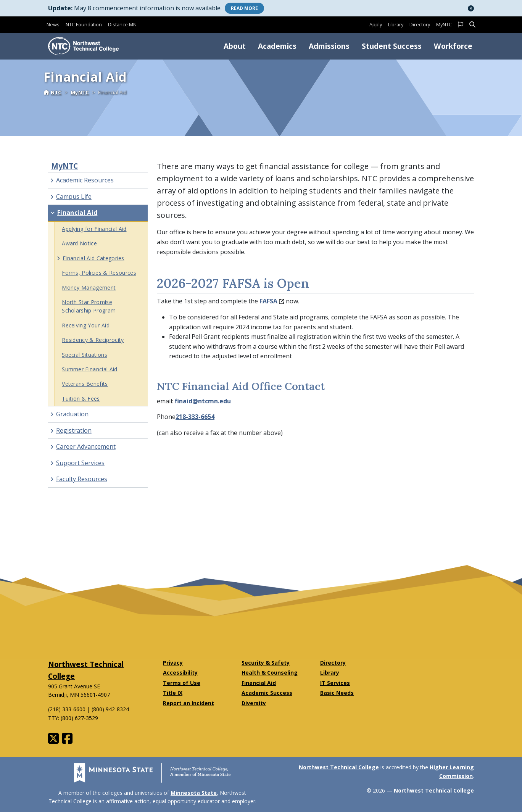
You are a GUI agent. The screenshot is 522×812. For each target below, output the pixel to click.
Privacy (173, 663)
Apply (376, 24)
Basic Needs (337, 693)
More (244, 8)
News (53, 24)
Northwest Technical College (339, 767)
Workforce (453, 46)
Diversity (254, 703)
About (235, 46)
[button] (471, 8)
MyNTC (444, 24)
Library (396, 24)
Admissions (329, 46)
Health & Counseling (270, 673)
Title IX (173, 693)
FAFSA (272, 301)
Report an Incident (188, 703)
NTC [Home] (52, 92)
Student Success (392, 46)
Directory (420, 24)
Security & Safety (266, 663)
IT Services (335, 683)
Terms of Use (182, 683)
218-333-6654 (195, 417)
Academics (277, 46)
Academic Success (267, 693)
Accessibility (180, 673)
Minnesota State (194, 793)
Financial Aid (259, 683)
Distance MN (122, 24)
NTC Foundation (84, 24)
